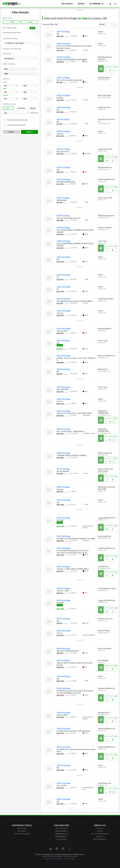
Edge (20, 74)
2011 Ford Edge (63, 119)
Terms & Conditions (70, 859)
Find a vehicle (22, 828)
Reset (11, 132)
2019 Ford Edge (63, 32)
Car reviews (22, 831)
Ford (20, 69)
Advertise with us (62, 828)
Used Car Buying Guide (22, 834)
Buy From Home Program (100, 834)
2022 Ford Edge (63, 57)
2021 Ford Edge (63, 299)
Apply (30, 132)
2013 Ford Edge (63, 149)
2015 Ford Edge (63, 78)
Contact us (100, 828)
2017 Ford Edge (63, 216)
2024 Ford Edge (64, 44)
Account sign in (62, 839)
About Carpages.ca (100, 839)
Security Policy (58, 859)
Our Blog (100, 831)
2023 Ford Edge (64, 168)
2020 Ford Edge (64, 107)
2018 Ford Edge (63, 228)
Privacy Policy (49, 859)
